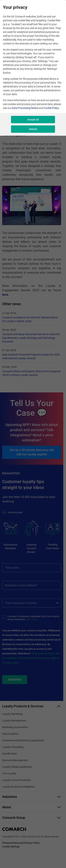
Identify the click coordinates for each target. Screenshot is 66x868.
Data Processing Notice (25, 108)
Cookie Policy (51, 108)
